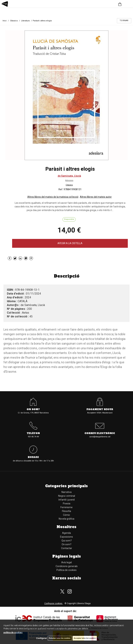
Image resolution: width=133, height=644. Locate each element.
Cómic (66, 515)
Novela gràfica (66, 519)
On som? (33, 409)
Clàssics (69, 185)
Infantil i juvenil (67, 500)
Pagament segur (100, 409)
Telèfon (33, 433)
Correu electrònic (100, 433)
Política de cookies (66, 570)
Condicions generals (67, 566)
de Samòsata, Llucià (69, 176)
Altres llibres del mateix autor (96, 197)
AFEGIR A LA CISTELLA (70, 243)
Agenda (66, 533)
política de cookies (13, 633)
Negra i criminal (67, 496)
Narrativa (66, 492)
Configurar (41, 638)
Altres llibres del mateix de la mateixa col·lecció (53, 197)
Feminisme (66, 507)
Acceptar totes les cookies (85, 638)
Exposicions (66, 537)
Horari (33, 457)
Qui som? (67, 541)
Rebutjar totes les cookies (60, 638)
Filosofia (66, 511)
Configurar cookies (54, 603)
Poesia (67, 503)
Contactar (67, 548)
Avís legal (66, 562)
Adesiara (69, 180)
